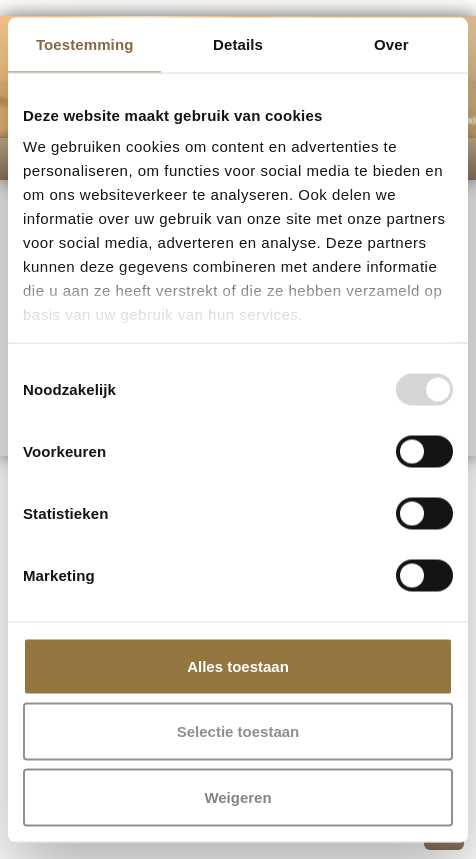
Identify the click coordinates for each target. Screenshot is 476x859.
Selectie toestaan (238, 731)
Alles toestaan (238, 665)
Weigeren (237, 796)
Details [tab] (238, 43)
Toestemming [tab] (85, 43)
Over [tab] (391, 43)
